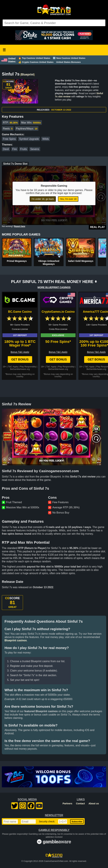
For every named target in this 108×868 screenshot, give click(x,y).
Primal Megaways (17, 261)
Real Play (97, 227)
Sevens (35, 149)
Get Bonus (20, 359)
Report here (20, 226)
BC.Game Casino (20, 312)
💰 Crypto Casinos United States (36, 62)
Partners (67, 803)
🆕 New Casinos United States (69, 58)
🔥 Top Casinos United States (34, 58)
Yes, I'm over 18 (68, 199)
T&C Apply (13, 367)
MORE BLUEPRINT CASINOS (54, 287)
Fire (15, 149)
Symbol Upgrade (29, 139)
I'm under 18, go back (43, 199)
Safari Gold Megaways (81, 261)
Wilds (46, 139)
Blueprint (27, 74)
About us (94, 803)
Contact (81, 803)
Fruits (24, 149)
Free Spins (9, 139)
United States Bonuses (68, 62)
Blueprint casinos (16, 640)
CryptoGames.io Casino (58, 312)
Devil (6, 149)
